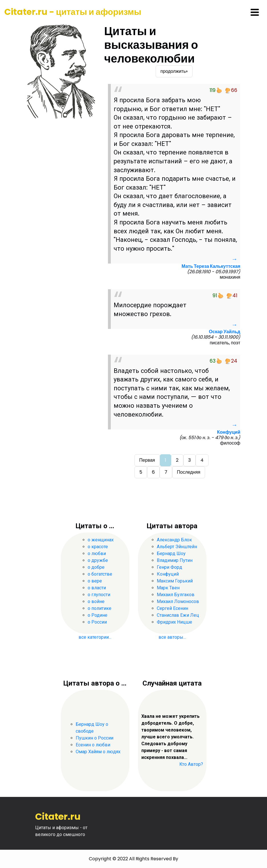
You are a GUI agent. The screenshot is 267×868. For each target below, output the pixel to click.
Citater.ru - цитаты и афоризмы (73, 12)
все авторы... (172, 637)
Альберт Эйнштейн (177, 547)
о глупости (99, 595)
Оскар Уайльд (225, 332)
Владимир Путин (175, 560)
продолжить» (174, 71)
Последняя (189, 472)
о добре (96, 567)
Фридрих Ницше (174, 622)
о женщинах (101, 540)
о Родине (98, 615)
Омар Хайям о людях (98, 752)
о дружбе (98, 560)
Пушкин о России (95, 738)
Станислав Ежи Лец (178, 615)
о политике (100, 608)
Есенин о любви (93, 745)
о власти (97, 588)
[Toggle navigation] (255, 12)
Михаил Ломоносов (178, 601)
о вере (95, 581)
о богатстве (100, 574)
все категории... (95, 637)
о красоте (98, 547)
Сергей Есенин (172, 608)
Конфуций (229, 432)
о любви (97, 553)
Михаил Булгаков (176, 595)
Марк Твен (168, 588)
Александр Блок (174, 540)
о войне (96, 601)
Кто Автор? (191, 764)
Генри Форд (169, 567)
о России (97, 622)
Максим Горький (175, 581)
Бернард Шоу (171, 553)
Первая (147, 460)
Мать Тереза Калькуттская (211, 266)
